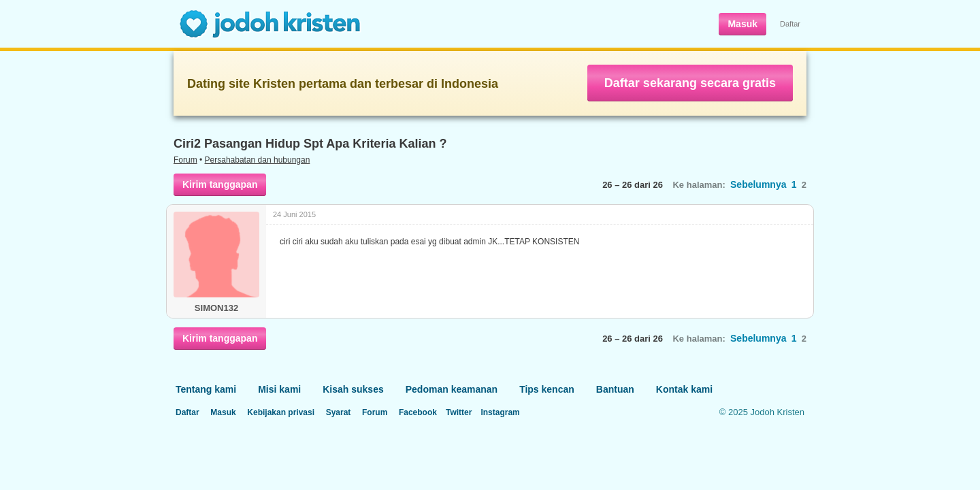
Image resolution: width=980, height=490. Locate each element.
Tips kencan (547, 389)
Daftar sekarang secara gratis (690, 83)
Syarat (339, 412)
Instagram (500, 412)
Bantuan (615, 389)
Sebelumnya (758, 184)
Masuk (742, 24)
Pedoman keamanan (452, 389)
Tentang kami (206, 389)
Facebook (418, 412)
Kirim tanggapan (220, 184)
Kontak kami (684, 389)
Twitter (459, 412)
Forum (185, 160)
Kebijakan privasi (281, 412)
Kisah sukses (353, 389)
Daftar (790, 24)
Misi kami (279, 389)
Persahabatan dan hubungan (258, 160)
